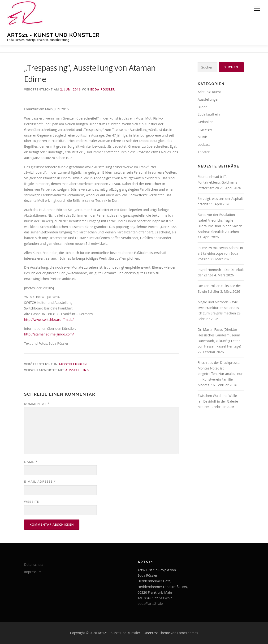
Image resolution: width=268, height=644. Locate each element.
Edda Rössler (103, 89)
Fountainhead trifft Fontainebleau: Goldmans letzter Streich (217, 182)
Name (31, 462)
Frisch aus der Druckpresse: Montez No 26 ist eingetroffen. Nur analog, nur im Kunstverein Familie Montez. (220, 374)
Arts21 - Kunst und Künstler (53, 35)
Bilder (202, 107)
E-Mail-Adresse (40, 481)
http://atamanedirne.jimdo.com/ (49, 334)
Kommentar (37, 404)
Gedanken (205, 122)
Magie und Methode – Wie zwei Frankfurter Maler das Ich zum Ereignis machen (218, 308)
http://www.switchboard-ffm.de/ (49, 320)
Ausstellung (77, 370)
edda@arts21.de (150, 603)
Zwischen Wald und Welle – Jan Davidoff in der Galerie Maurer (218, 401)
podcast (204, 144)
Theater (204, 152)
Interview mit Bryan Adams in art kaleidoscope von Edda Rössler (220, 253)
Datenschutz (34, 565)
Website (32, 502)
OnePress (151, 633)
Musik (202, 137)
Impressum (33, 572)
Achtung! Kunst (209, 92)
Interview (205, 129)
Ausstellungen (73, 364)
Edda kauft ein (209, 114)
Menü (257, 9)
